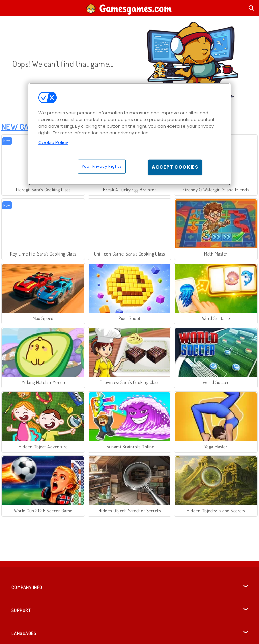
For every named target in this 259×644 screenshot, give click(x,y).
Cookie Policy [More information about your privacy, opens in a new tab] (53, 143)
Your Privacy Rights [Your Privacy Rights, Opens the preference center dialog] (102, 166)
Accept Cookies (175, 167)
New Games (22, 126)
